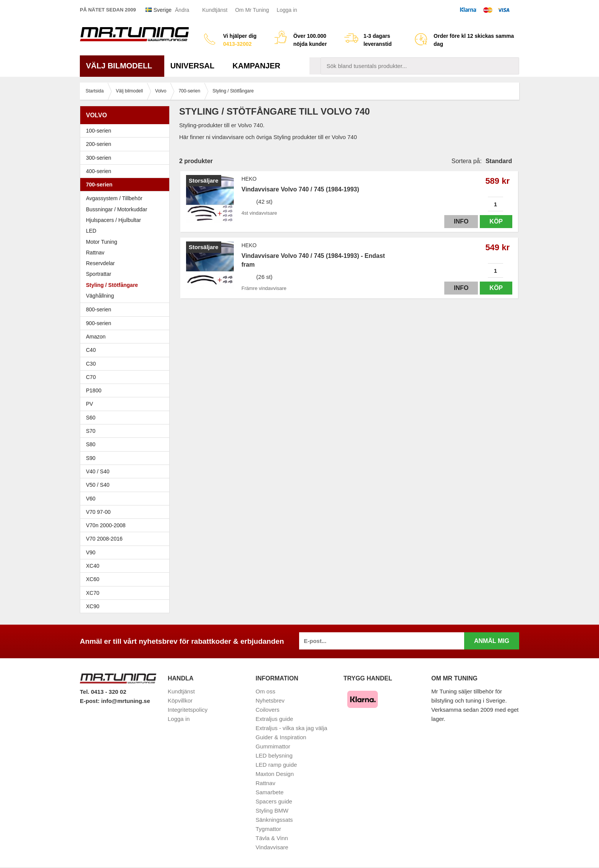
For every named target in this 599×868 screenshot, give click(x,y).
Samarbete (270, 792)
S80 (127, 444)
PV (90, 404)
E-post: (91, 701)
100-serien (127, 131)
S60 (127, 418)
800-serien (127, 309)
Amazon (96, 337)
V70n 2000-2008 (127, 525)
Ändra (182, 10)
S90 (127, 458)
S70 (127, 431)
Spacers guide (274, 801)
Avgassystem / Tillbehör (114, 198)
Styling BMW (272, 811)
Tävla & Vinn (272, 838)
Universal (195, 66)
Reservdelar (100, 263)
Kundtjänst (215, 10)
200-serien (127, 144)
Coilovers (268, 710)
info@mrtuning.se (126, 701)
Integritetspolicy (188, 710)
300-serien (127, 158)
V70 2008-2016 (127, 539)
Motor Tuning (127, 242)
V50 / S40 (127, 485)
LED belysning (274, 755)
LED (91, 231)
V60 (91, 499)
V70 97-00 (127, 512)
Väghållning (100, 296)
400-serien (127, 171)
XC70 (93, 593)
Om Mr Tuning (252, 10)
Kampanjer (257, 66)
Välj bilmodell (122, 66)
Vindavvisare (272, 847)
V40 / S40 (127, 471)
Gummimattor (273, 746)
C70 (127, 377)
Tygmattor (268, 829)
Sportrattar (99, 274)
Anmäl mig (492, 641)
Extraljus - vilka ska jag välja (291, 728)
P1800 (94, 390)
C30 (127, 364)
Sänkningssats (274, 820)
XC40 (93, 566)
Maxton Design (275, 774)
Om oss (266, 691)
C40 (91, 350)
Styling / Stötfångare (112, 285)
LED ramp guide (276, 765)
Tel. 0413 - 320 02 (103, 692)
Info (461, 221)
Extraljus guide (274, 719)
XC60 (93, 579)
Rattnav (95, 253)
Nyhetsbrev (270, 700)
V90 (91, 552)
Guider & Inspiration (281, 737)
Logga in (287, 10)
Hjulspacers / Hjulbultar (113, 220)
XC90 (93, 606)
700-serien (127, 185)
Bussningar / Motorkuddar (117, 209)
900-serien (127, 323)
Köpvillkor (180, 700)
